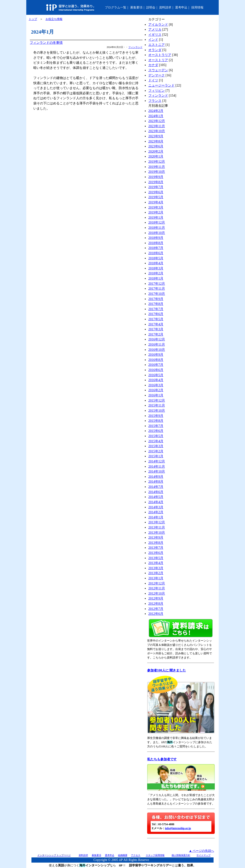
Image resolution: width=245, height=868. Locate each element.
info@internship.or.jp (178, 828)
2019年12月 (157, 162)
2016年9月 (156, 355)
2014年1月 (156, 517)
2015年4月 (156, 441)
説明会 (151, 7)
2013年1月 (156, 578)
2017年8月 (156, 304)
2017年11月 (157, 288)
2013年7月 (156, 548)
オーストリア (158, 60)
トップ (33, 19)
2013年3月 (156, 568)
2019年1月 (156, 217)
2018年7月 (156, 248)
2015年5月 (156, 436)
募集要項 (136, 7)
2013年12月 (157, 522)
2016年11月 (157, 344)
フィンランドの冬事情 (46, 43)
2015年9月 (156, 416)
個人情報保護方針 (181, 855)
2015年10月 (157, 410)
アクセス (136, 855)
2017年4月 (156, 324)
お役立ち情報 (54, 19)
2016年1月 (156, 395)
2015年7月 (156, 426)
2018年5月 (156, 258)
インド (153, 39)
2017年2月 (156, 334)
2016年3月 (156, 385)
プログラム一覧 (116, 7)
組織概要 (123, 855)
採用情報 (197, 7)
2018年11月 (157, 228)
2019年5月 (156, 197)
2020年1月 (156, 156)
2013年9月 (156, 537)
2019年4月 (156, 202)
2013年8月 (156, 543)
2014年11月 (157, 466)
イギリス (155, 35)
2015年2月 (156, 451)
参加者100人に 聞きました (167, 670)
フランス (155, 101)
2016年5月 (156, 375)
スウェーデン (158, 70)
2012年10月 (157, 593)
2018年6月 (156, 253)
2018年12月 (157, 222)
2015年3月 (156, 446)
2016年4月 (156, 380)
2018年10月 (157, 233)
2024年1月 (156, 116)
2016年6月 (156, 370)
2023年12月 (157, 121)
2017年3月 (156, 329)
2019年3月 (156, 207)
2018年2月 (156, 273)
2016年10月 (157, 350)
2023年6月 (156, 146)
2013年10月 (157, 533)
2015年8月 (156, 421)
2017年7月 (156, 309)
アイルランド (158, 24)
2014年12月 (157, 461)
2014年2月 (156, 512)
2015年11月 (157, 405)
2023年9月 (156, 136)
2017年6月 (156, 314)
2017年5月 (156, 319)
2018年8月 (156, 243)
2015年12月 (157, 400)
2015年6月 (156, 431)
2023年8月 (156, 141)
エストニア (157, 45)
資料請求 (165, 7)
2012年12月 (157, 583)
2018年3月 (156, 268)
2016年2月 (156, 390)
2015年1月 (156, 456)
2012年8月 (156, 604)
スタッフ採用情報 (155, 855)
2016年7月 (156, 365)
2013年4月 (156, 563)
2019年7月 (156, 187)
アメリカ (155, 29)
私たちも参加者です (162, 759)
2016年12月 (157, 339)
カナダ (153, 65)
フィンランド (135, 47)
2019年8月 (156, 182)
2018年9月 (156, 238)
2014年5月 (156, 497)
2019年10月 (157, 172)
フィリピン (157, 91)
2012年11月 (157, 588)
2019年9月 (156, 177)
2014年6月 (156, 492)
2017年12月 (157, 284)
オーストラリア (160, 55)
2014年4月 (156, 502)
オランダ (155, 50)
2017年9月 (156, 299)
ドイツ (153, 80)
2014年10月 (157, 471)
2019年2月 (156, 212)
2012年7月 (156, 609)
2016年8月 (156, 360)
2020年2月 (156, 151)
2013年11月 (157, 527)
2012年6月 (156, 614)
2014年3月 (156, 507)
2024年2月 (156, 111)
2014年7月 (156, 487)
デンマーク (157, 75)
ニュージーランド (161, 85)
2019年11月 (157, 167)
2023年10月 (157, 131)
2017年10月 (157, 294)
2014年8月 (156, 481)
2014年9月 (156, 477)
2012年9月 (156, 598)
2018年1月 (156, 278)
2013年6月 (156, 553)
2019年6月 (156, 192)
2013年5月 (156, 558)
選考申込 (181, 7)
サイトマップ (203, 855)
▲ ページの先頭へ (201, 851)
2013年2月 (156, 573)
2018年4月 (156, 263)
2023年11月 (157, 126)
